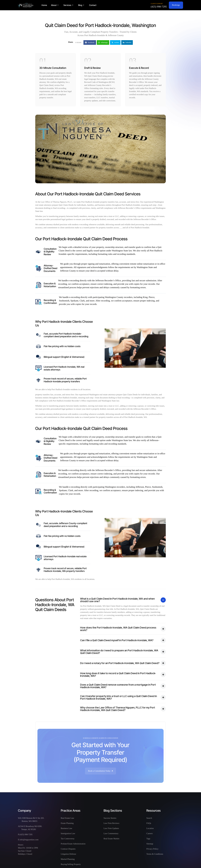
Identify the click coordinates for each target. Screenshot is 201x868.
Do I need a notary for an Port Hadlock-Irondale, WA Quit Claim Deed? (120, 663)
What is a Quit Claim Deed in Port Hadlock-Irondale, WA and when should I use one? (117, 600)
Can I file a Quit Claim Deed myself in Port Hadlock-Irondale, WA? (117, 640)
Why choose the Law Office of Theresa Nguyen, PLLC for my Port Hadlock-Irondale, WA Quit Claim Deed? (118, 709)
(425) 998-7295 (159, 7)
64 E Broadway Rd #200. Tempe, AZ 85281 (32, 828)
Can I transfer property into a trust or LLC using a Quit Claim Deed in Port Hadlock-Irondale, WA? (119, 697)
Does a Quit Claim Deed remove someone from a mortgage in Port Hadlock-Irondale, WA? (118, 686)
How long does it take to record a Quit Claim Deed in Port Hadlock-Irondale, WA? (118, 675)
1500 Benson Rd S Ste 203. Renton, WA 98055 (33, 820)
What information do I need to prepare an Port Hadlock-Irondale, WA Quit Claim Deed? (119, 652)
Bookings (176, 5)
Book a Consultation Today (101, 777)
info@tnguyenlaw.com (29, 840)
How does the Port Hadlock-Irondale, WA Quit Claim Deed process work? (118, 629)
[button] (55, 5)
